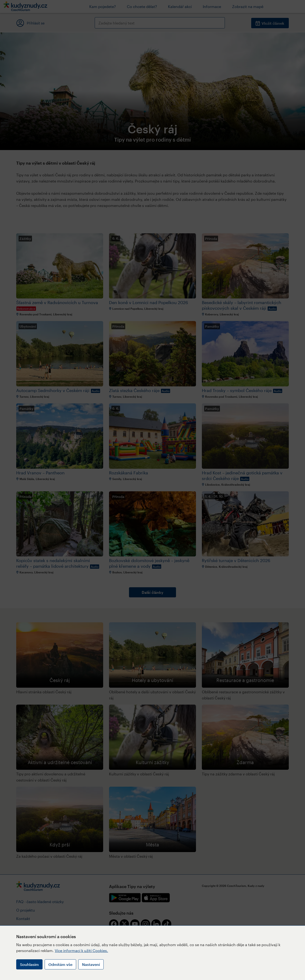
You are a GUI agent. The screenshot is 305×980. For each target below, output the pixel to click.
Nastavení (91, 964)
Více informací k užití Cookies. (81, 950)
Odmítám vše (60, 964)
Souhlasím (29, 964)
